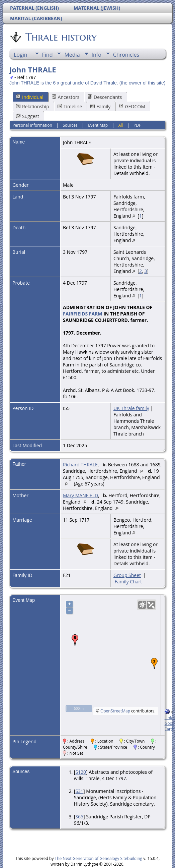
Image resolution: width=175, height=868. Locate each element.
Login (21, 55)
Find (48, 55)
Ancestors (66, 97)
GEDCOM (132, 106)
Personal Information (32, 125)
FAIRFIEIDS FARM (83, 314)
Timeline (70, 106)
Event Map (98, 125)
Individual (30, 97)
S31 (79, 791)
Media (72, 55)
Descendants (105, 97)
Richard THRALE (80, 465)
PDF (137, 125)
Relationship (33, 106)
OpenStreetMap (115, 711)
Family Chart (128, 582)
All (121, 125)
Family (100, 106)
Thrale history (61, 37)
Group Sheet (127, 575)
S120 (81, 772)
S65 (79, 817)
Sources (70, 125)
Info (97, 55)
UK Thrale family (131, 408)
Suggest (28, 116)
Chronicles (126, 55)
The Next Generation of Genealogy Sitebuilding (99, 858)
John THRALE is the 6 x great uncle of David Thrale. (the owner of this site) (87, 83)
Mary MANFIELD (80, 495)
